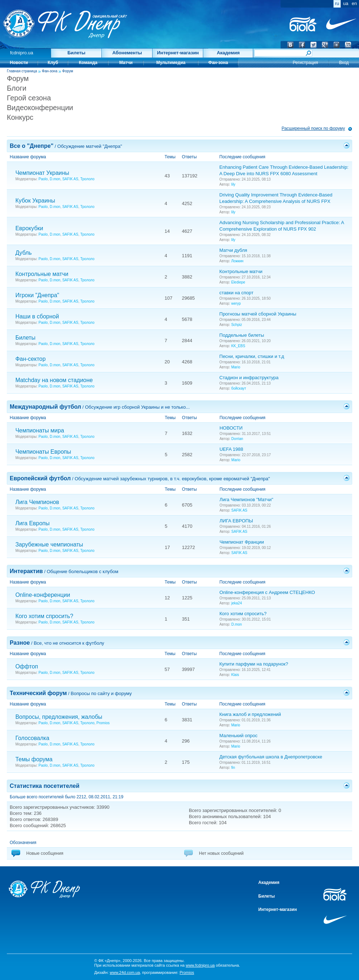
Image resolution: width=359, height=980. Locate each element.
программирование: (168, 972)
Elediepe (238, 282)
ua (346, 3)
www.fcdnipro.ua (200, 965)
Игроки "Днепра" (37, 295)
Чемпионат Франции (242, 542)
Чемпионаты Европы (43, 452)
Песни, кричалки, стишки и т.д (252, 356)
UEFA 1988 (231, 449)
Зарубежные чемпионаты (49, 545)
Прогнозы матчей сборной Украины (258, 314)
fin (233, 768)
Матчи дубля (233, 250)
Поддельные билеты (242, 335)
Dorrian (237, 439)
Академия (228, 53)
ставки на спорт (237, 293)
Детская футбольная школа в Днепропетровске (271, 757)
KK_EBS (238, 346)
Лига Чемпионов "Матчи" (246, 500)
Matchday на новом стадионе (54, 380)
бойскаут (239, 388)
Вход (344, 63)
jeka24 (237, 603)
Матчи (126, 63)
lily (233, 184)
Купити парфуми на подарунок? (254, 664)
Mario (236, 367)
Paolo (43, 179)
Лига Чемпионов (37, 502)
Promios (103, 723)
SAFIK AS (70, 179)
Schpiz (237, 325)
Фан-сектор (31, 359)
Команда (88, 63)
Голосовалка (32, 738)
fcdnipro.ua (22, 53)
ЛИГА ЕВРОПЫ (236, 521)
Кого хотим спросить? (44, 616)
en (354, 3)
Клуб (53, 63)
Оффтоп (27, 666)
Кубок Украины (35, 201)
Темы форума (34, 759)
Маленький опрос (238, 736)
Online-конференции (43, 595)
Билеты (77, 53)
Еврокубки (29, 228)
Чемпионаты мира (40, 430)
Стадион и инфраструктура (249, 378)
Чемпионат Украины (42, 173)
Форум (68, 71)
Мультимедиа (171, 63)
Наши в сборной (37, 316)
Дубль (24, 253)
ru (337, 3)
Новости (19, 63)
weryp (236, 303)
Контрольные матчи (42, 274)
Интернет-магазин (178, 53)
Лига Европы (33, 523)
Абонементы (127, 53)
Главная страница (22, 71)
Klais (235, 675)
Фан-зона (218, 63)
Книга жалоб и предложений (250, 714)
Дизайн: (117, 972)
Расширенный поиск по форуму (313, 128)
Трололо (87, 179)
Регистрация (305, 63)
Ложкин (237, 261)
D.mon (55, 179)
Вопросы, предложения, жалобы (59, 717)
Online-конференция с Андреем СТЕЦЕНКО (267, 592)
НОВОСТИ (231, 428)
